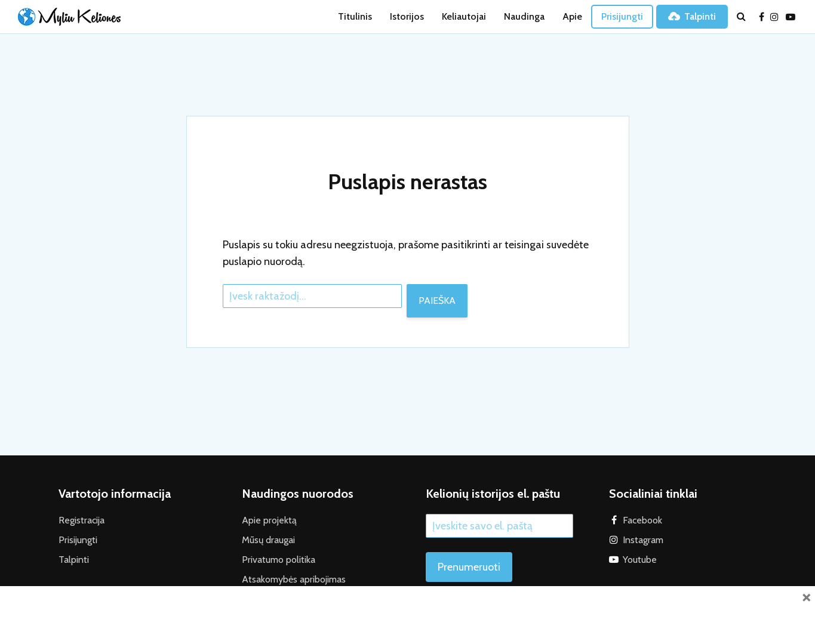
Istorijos (407, 16)
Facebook (642, 520)
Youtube (640, 560)
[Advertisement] (408, 613)
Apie (572, 16)
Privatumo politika (279, 560)
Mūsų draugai (268, 540)
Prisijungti (622, 16)
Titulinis (355, 16)
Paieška (437, 301)
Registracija (81, 520)
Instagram (643, 540)
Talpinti (692, 16)
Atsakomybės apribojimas (294, 579)
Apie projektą (269, 520)
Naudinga (524, 16)
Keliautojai (464, 16)
